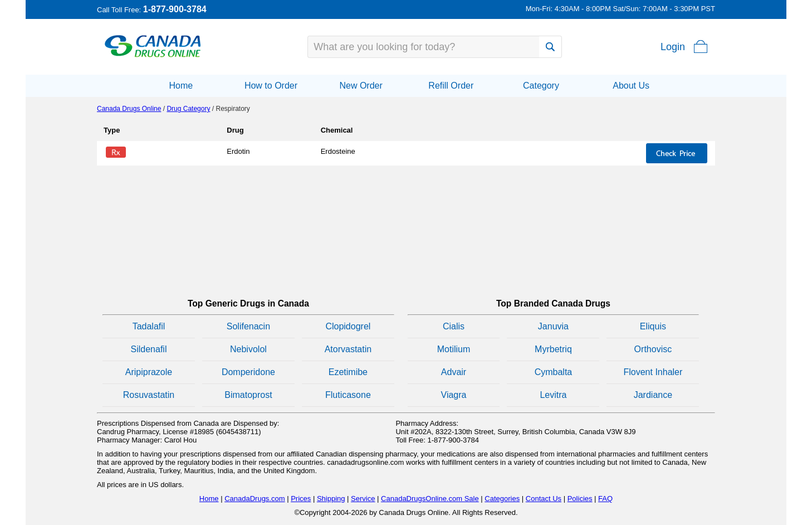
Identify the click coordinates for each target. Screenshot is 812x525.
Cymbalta (554, 372)
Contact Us (544, 499)
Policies (580, 499)
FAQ (605, 499)
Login (673, 47)
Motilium (454, 349)
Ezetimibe (348, 372)
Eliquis (653, 326)
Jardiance (653, 395)
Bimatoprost (248, 395)
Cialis (454, 326)
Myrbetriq (553, 349)
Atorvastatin (348, 349)
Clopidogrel (348, 326)
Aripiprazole (149, 372)
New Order (361, 86)
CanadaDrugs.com (255, 499)
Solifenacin (248, 326)
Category (541, 86)
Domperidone (248, 372)
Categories (502, 499)
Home (181, 86)
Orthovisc (653, 349)
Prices (301, 499)
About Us (631, 86)
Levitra (553, 395)
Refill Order (451, 86)
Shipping (331, 499)
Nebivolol (248, 349)
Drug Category (188, 109)
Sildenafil (149, 349)
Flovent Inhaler (653, 372)
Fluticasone (348, 395)
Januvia (553, 326)
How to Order (271, 86)
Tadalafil (149, 326)
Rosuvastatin (149, 395)
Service (363, 499)
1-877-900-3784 (175, 9)
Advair (454, 372)
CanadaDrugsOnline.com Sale (430, 499)
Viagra (454, 395)
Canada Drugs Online (129, 109)
